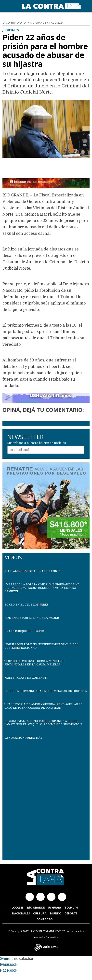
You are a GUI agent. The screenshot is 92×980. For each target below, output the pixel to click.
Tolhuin (71, 907)
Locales (18, 907)
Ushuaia (54, 907)
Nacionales (21, 913)
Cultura (40, 913)
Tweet (5, 959)
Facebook (9, 964)
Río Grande (36, 907)
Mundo (56, 913)
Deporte (71, 913)
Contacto (45, 919)
